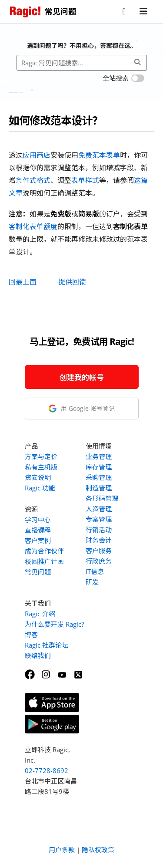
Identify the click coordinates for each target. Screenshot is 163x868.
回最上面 (23, 282)
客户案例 (38, 540)
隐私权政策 (98, 850)
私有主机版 (41, 467)
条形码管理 (102, 498)
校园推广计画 (44, 561)
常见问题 (38, 572)
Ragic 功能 (40, 488)
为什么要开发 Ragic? (54, 624)
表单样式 (85, 180)
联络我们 (38, 655)
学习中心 (38, 520)
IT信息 (95, 571)
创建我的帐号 (82, 377)
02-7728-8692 (47, 770)
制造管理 (99, 488)
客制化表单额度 (33, 226)
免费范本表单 (99, 155)
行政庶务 (99, 561)
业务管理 (99, 456)
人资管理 (99, 509)
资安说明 (38, 477)
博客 (31, 635)
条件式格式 (33, 180)
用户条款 (62, 850)
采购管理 (99, 477)
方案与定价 (41, 456)
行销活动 (99, 530)
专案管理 (99, 519)
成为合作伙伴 (44, 551)
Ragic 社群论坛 (47, 645)
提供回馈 (72, 282)
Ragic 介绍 (40, 614)
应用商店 (37, 155)
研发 (92, 582)
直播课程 (38, 530)
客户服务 (99, 551)
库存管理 (99, 467)
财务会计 (99, 540)
